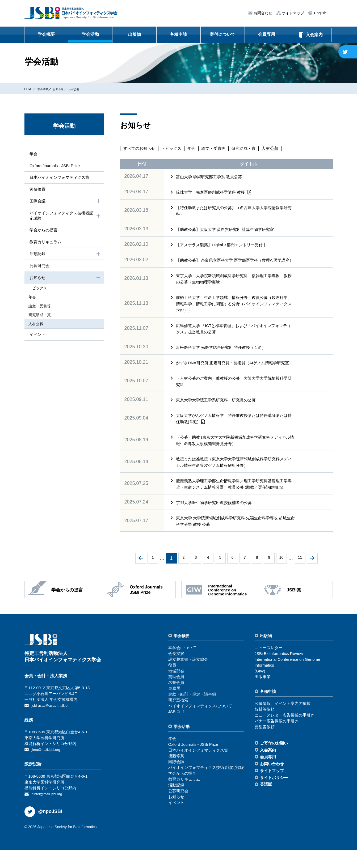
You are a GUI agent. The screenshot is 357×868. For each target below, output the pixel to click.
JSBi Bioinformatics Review (279, 673)
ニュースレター (269, 667)
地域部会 (176, 690)
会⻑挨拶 (176, 673)
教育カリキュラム (45, 244)
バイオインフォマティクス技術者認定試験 (65, 217)
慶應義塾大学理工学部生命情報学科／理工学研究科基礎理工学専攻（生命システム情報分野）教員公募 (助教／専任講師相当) (235, 500)
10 (281, 577)
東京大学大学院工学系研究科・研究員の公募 (219, 413)
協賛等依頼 (265, 728)
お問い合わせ (272, 783)
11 (300, 577)
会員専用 (267, 34)
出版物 (135, 34)
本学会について (182, 667)
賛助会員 (176, 696)
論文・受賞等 (218, 149)
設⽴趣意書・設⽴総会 (188, 678)
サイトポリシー (274, 797)
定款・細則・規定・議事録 (192, 713)
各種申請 (178, 34)
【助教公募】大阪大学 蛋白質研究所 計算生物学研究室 (228, 229)
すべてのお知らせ (140, 149)
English (320, 13)
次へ (312, 577)
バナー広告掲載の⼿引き (277, 740)
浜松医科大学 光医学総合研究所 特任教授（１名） (224, 354)
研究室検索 (178, 719)
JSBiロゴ (176, 731)
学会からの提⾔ (43, 232)
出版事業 (263, 696)
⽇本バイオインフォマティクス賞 (60, 178)
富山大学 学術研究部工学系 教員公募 (211, 177)
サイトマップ (292, 13)
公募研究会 (39, 269)
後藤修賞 (37, 190)
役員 (172, 684)
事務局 (174, 707)
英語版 (266, 803)
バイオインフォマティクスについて (200, 725)
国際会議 (65, 203)
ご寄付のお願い (274, 762)
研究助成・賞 (250, 149)
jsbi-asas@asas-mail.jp (52, 724)
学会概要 (46, 34)
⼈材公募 (87, 89)
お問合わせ (262, 13)
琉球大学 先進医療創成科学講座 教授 (213, 192)
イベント (37, 336)
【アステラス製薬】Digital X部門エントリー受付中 (224, 245)
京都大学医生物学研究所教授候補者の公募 (216, 522)
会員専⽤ (268, 776)
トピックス (174, 149)
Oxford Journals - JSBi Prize (55, 166)
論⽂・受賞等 (44, 308)
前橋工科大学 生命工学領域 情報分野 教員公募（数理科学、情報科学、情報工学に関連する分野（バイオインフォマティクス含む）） (233, 310)
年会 (195, 149)
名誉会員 (176, 702)
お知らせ (68, 89)
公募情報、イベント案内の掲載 (283, 723)
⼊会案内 (268, 769)
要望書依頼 (265, 746)
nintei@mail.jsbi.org (49, 812)
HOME (30, 89)
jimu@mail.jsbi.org (48, 768)
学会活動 (90, 34)
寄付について (222, 34)
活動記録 (65, 257)
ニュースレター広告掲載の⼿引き (285, 734)
